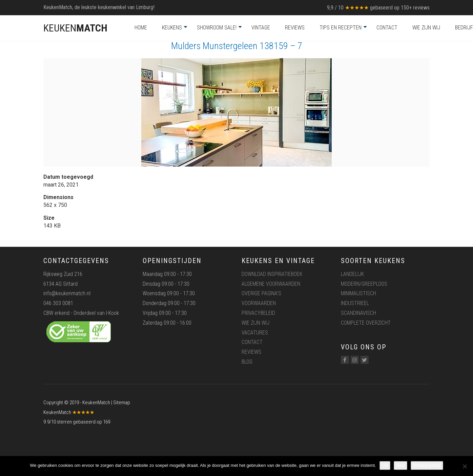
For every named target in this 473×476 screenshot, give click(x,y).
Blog (247, 362)
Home (141, 28)
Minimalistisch (358, 293)
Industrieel (355, 303)
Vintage (261, 28)
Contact (387, 28)
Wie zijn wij (426, 28)
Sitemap (122, 403)
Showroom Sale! (217, 28)
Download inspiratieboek (272, 274)
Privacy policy (427, 465)
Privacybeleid (258, 313)
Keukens (172, 28)
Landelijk (352, 274)
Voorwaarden (259, 303)
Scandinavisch (358, 313)
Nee (400, 465)
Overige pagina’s (261, 293)
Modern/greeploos (364, 284)
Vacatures (255, 333)
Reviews (295, 28)
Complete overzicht (366, 323)
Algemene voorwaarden (271, 284)
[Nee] (465, 466)
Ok (385, 465)
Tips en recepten (341, 28)
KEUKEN (75, 28)
